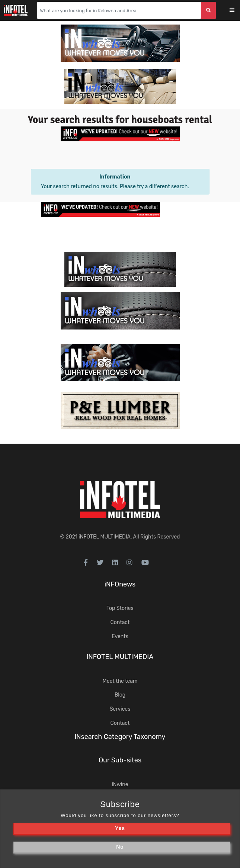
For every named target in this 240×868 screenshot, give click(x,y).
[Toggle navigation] (237, 11)
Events (120, 636)
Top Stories (120, 608)
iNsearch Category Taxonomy (120, 737)
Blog (120, 695)
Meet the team (120, 681)
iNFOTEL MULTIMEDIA (105, 537)
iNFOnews (120, 584)
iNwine (120, 785)
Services (120, 709)
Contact (120, 622)
